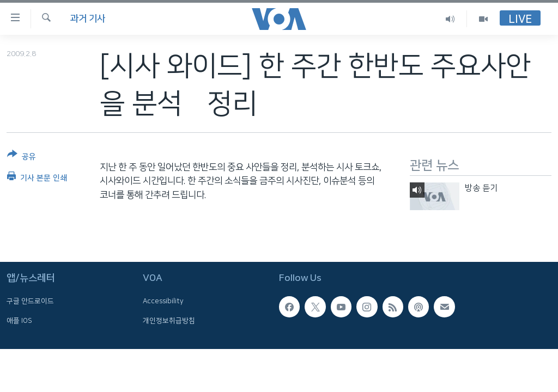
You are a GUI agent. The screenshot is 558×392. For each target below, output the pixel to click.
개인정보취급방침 (169, 320)
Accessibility (163, 301)
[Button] (22, 158)
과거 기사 (88, 19)
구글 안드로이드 (30, 301)
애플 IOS (19, 320)
